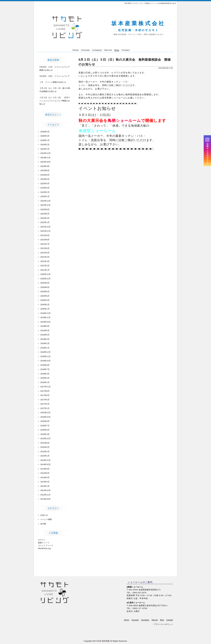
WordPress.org (44, 548)
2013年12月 (45, 490)
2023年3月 (45, 188)
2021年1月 (45, 270)
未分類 (43, 524)
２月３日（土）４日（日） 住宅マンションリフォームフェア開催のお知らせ (55, 101)
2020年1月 (45, 309)
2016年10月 (45, 417)
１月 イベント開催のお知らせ (53, 82)
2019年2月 (45, 343)
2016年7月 (45, 426)
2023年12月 (45, 153)
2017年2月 (45, 404)
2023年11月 (45, 158)
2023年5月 (45, 179)
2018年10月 (45, 361)
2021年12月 (45, 227)
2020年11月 (45, 279)
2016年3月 (45, 434)
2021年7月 (45, 244)
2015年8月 (45, 443)
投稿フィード (44, 543)
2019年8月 (45, 326)
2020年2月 (45, 305)
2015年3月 (45, 447)
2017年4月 (45, 400)
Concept (135, 620)
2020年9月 (45, 283)
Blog (162, 620)
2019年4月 (45, 339)
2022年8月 (45, 209)
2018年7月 (45, 369)
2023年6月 (45, 175)
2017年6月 (45, 395)
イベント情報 (46, 519)
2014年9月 (45, 469)
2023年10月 (45, 162)
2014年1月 (45, 486)
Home (127, 620)
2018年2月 (45, 378)
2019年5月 (45, 335)
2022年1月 (45, 222)
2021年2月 (45, 266)
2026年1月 (45, 140)
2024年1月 (45, 149)
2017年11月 (45, 387)
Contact (170, 620)
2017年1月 (45, 408)
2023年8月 (45, 170)
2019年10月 (45, 322)
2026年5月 (45, 132)
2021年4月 (45, 257)
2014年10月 (45, 464)
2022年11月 (45, 205)
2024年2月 (45, 145)
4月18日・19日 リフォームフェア (54, 76)
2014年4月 (45, 482)
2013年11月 (45, 495)
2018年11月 (45, 356)
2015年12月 (45, 438)
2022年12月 (45, 201)
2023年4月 (45, 184)
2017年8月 (45, 391)
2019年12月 (45, 313)
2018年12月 (45, 352)
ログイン (42, 540)
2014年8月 (45, 473)
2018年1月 (45, 382)
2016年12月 (45, 413)
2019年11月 (45, 317)
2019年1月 (45, 348)
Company (145, 620)
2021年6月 (45, 248)
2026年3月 (45, 136)
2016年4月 (45, 430)
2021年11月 (45, 231)
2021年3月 (45, 261)
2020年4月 (45, 300)
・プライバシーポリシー (162, 624)
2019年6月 (45, 330)
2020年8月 (45, 287)
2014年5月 (45, 477)
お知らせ (44, 515)
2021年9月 (45, 235)
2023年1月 (45, 196)
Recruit (155, 620)
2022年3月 (45, 218)
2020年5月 (45, 296)
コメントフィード (46, 545)
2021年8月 (45, 240)
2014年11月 (45, 460)
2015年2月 (45, 452)
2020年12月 (45, 274)
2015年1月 (45, 456)
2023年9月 (45, 166)
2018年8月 (45, 365)
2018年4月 (45, 374)
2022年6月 (45, 214)
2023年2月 (45, 192)
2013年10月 (45, 499)
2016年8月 (45, 421)
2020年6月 (45, 292)
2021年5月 (45, 253)
